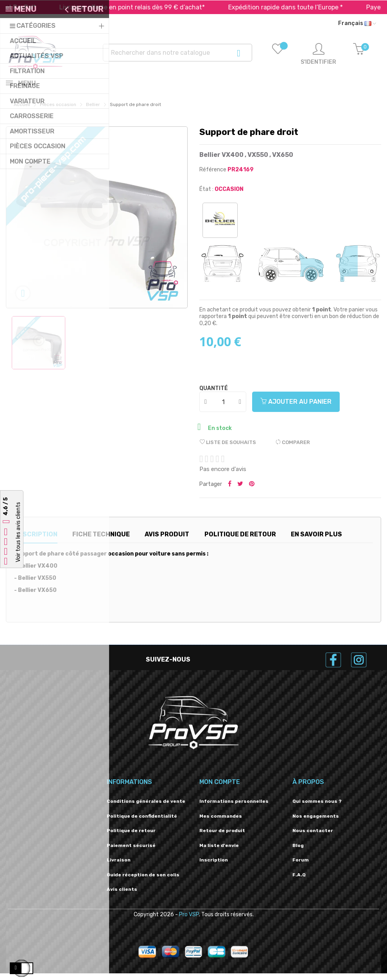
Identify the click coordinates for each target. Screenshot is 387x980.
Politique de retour (131, 837)
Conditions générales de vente (146, 808)
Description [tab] (36, 541)
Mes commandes (221, 823)
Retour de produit (222, 837)
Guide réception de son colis (143, 881)
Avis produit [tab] (167, 541)
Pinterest (252, 491)
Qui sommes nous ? (317, 808)
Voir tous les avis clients (18, 532)
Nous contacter (313, 837)
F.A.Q (299, 881)
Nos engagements (316, 823)
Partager (230, 491)
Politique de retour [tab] (240, 541)
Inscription (214, 867)
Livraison (119, 867)
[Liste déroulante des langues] (357, 23)
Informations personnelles (234, 808)
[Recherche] (178, 53)
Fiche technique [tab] (101, 541)
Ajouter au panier (296, 408)
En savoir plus (316, 541)
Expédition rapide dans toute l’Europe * (298, 7)
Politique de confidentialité (142, 823)
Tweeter (240, 491)
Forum (301, 867)
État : (206, 196)
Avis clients (122, 896)
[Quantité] (223, 408)
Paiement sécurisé (131, 852)
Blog (298, 852)
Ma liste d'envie (219, 852)
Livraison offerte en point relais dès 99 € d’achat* (144, 7)
